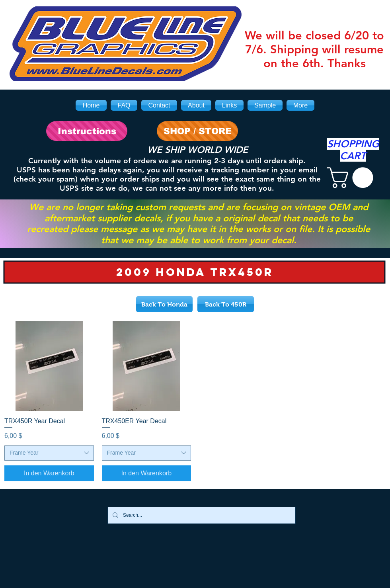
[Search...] (201, 515)
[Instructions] (87, 131)
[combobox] (49, 453)
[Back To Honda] (164, 304)
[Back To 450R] (226, 304)
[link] (353, 178)
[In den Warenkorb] (49, 473)
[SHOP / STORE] (197, 131)
